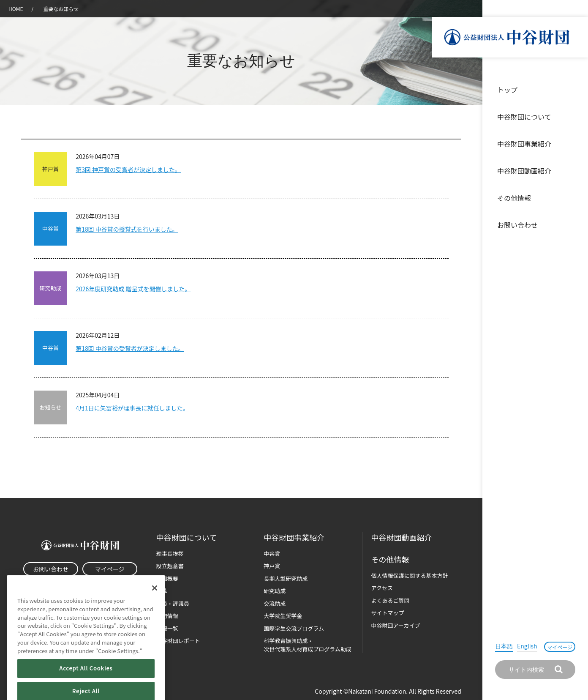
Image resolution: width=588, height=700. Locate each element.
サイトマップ (388, 613)
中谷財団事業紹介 (524, 144)
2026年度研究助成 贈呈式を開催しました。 (133, 289)
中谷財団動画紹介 (524, 171)
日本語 (504, 646)
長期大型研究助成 (286, 578)
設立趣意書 (170, 566)
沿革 (576, 171)
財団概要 (167, 578)
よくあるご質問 (391, 600)
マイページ (560, 647)
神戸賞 (272, 566)
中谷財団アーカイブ (396, 625)
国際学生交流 (294, 628)
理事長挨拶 (170, 554)
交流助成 (275, 603)
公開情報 (167, 616)
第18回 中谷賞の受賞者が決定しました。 (130, 348)
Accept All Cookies (86, 682)
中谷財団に (186, 537)
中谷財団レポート (178, 641)
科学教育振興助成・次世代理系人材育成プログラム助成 (308, 645)
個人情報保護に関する (410, 576)
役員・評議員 (173, 603)
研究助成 (275, 591)
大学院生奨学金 (283, 616)
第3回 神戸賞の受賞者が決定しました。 (128, 170)
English (527, 646)
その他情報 (514, 198)
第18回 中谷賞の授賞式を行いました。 (127, 229)
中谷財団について (524, 117)
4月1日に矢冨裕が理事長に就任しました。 (132, 408)
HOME (16, 9)
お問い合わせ (517, 225)
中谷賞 (272, 554)
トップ (507, 90)
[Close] (155, 602)
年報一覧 (167, 628)
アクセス (382, 588)
